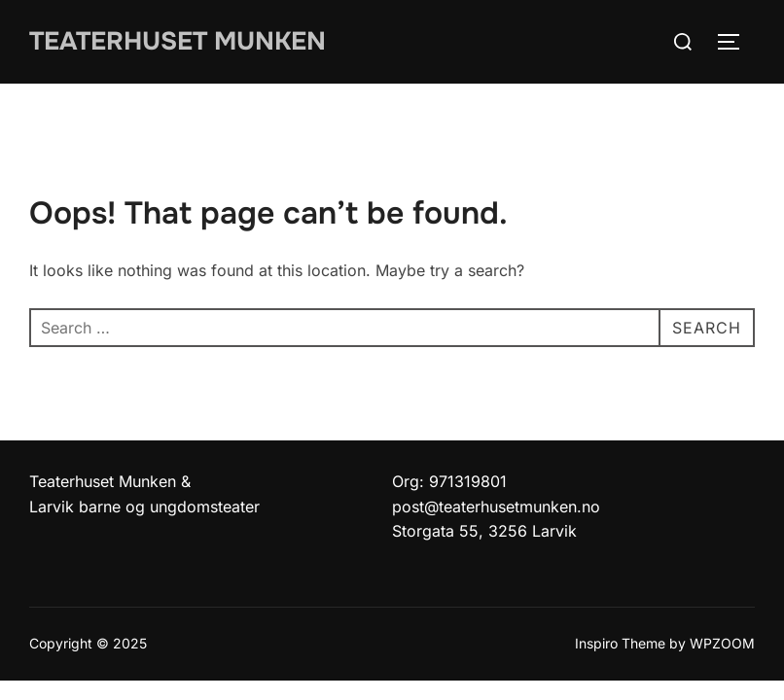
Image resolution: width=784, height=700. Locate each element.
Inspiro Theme (620, 643)
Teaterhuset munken (178, 41)
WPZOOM (722, 643)
